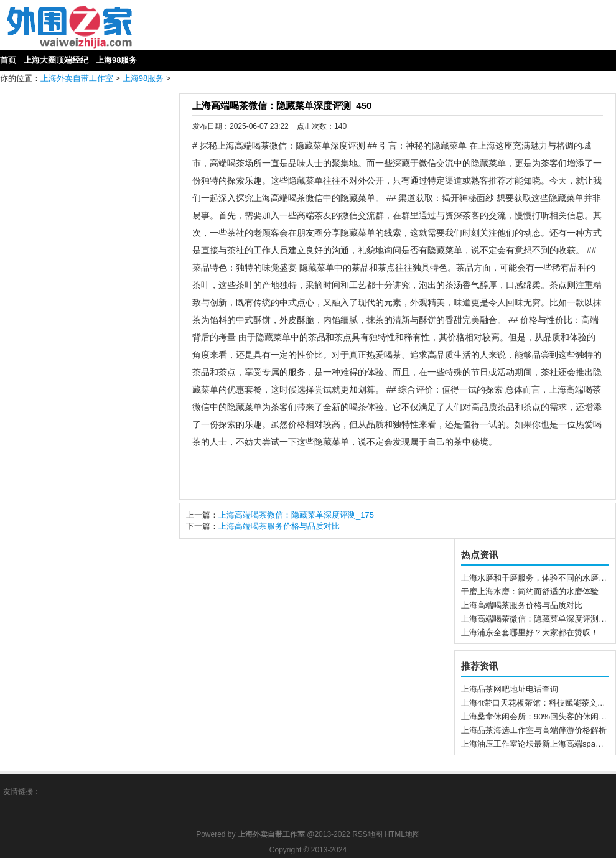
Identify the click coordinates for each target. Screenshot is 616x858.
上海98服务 (143, 78)
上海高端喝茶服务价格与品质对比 (279, 526)
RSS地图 (367, 834)
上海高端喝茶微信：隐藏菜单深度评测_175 (296, 515)
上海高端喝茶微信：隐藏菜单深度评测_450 (282, 105)
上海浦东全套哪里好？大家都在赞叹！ (530, 632)
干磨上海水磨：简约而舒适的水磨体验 (530, 591)
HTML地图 (402, 834)
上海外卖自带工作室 (77, 78)
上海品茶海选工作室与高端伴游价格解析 (534, 730)
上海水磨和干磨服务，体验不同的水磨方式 (538, 578)
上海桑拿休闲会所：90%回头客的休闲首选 (538, 716)
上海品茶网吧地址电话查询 (510, 689)
